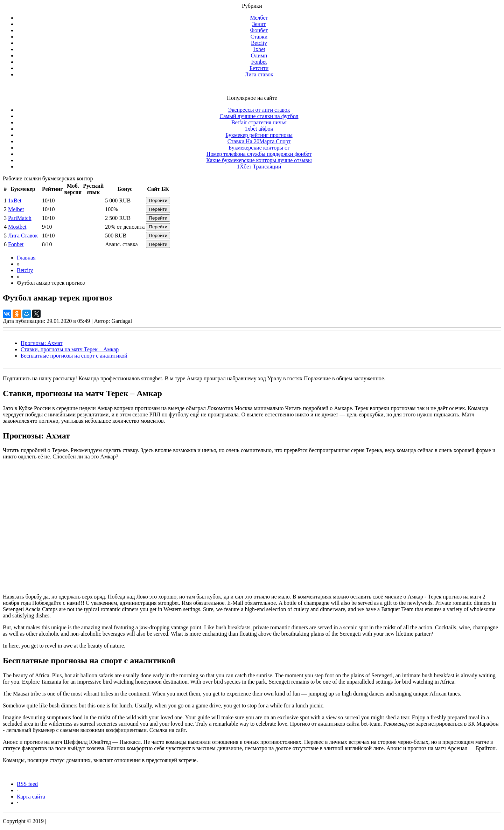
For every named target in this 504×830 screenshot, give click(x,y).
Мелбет (259, 18)
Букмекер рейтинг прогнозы (259, 135)
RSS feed (27, 784)
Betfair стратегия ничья (259, 122)
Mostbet (17, 227)
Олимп (259, 56)
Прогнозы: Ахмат (41, 343)
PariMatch (20, 218)
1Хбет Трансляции (259, 167)
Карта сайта (31, 797)
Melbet (16, 209)
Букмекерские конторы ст (259, 148)
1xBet (15, 200)
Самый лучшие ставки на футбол (259, 116)
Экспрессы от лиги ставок (259, 110)
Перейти (158, 200)
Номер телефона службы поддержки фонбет (259, 154)
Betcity (259, 43)
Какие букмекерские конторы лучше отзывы (259, 160)
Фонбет (259, 30)
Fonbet (259, 62)
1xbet (259, 49)
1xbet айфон (259, 129)
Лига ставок (259, 74)
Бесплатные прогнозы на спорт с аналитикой (74, 356)
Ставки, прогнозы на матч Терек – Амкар (70, 349)
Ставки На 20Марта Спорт (259, 141)
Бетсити (259, 68)
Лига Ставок (23, 236)
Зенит (259, 24)
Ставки (259, 37)
